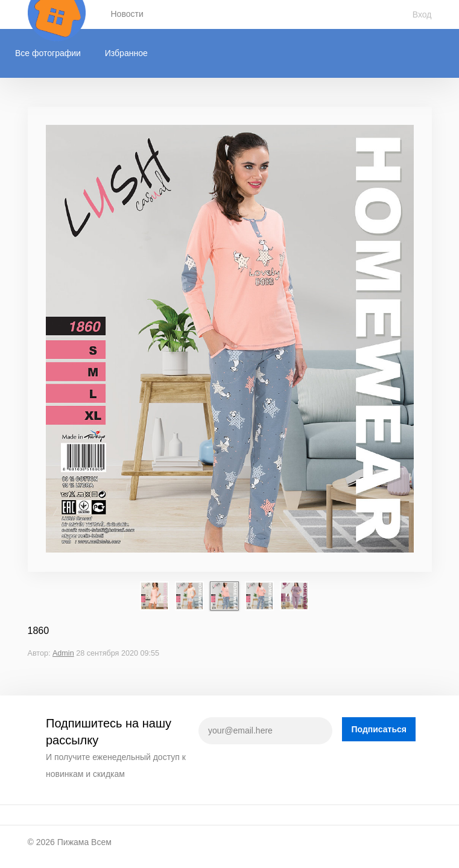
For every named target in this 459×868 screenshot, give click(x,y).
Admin (63, 653)
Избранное (126, 53)
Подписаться (379, 729)
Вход (422, 14)
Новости (127, 14)
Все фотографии (48, 53)
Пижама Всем (84, 842)
